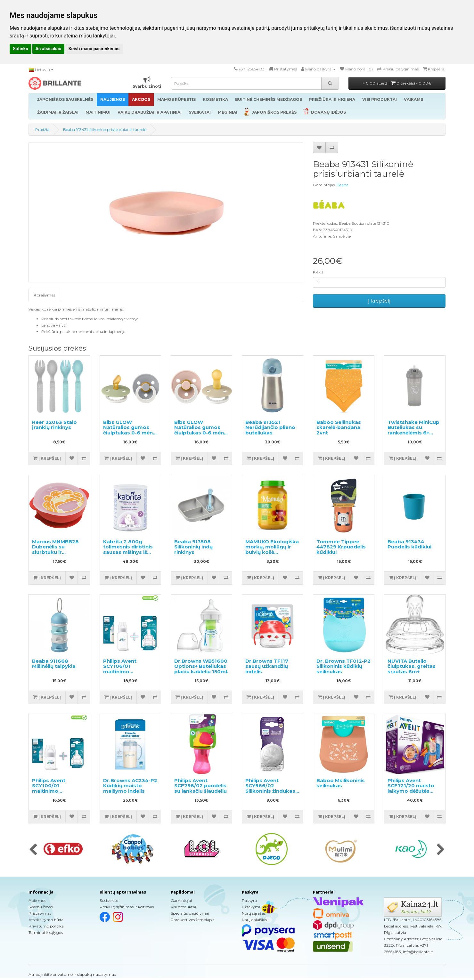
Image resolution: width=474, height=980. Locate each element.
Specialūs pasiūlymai (190, 913)
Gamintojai (181, 900)
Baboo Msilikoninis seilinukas (341, 783)
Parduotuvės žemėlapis (192, 920)
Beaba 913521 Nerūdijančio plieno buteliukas (270, 427)
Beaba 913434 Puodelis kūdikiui (409, 544)
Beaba (343, 185)
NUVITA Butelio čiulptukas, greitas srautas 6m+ (412, 666)
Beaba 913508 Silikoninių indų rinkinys (193, 547)
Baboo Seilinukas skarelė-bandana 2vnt (339, 427)
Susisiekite (109, 900)
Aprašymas (44, 295)
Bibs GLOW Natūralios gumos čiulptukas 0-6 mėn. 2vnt (129, 430)
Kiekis (318, 272)
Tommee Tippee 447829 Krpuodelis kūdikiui (341, 547)
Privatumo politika (46, 926)
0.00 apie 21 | (397, 83)
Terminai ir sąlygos (46, 932)
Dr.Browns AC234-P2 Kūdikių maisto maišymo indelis (130, 786)
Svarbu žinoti (41, 907)
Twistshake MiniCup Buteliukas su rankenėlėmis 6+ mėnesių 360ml (413, 430)
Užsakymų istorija (258, 907)
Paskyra (249, 900)
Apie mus (37, 900)
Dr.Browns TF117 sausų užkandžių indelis (267, 666)
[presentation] (33, 850)
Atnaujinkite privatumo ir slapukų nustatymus (72, 974)
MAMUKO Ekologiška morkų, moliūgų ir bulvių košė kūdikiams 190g (272, 550)
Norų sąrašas (254, 913)
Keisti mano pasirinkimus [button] (94, 49)
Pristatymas (40, 913)
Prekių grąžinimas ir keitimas (127, 907)
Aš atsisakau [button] (49, 49)
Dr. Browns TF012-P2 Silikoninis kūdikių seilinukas (343, 666)
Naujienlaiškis (254, 920)
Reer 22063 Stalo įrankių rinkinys (54, 425)
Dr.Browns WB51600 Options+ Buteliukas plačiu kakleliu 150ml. (201, 666)
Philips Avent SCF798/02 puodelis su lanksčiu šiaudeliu (200, 786)
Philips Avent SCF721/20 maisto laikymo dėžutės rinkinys (411, 788)
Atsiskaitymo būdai (46, 920)
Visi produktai (183, 907)
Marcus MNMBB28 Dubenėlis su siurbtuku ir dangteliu (55, 550)
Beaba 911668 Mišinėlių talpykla (54, 664)
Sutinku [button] (20, 49)
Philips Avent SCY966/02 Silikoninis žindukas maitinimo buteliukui (272, 788)
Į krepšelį (379, 301)
